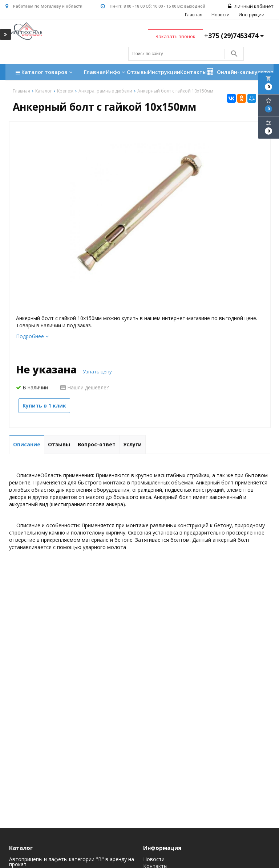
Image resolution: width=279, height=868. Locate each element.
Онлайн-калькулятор (240, 72)
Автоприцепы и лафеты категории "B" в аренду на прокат (72, 862)
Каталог (21, 848)
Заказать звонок (175, 36)
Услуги (132, 444)
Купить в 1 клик (44, 406)
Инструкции (252, 15)
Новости (221, 15)
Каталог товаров (45, 73)
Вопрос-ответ (97, 444)
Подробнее (32, 336)
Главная (194, 15)
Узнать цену (97, 372)
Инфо (116, 72)
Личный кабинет (251, 6)
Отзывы (137, 72)
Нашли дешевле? (84, 387)
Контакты (193, 72)
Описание (27, 444)
